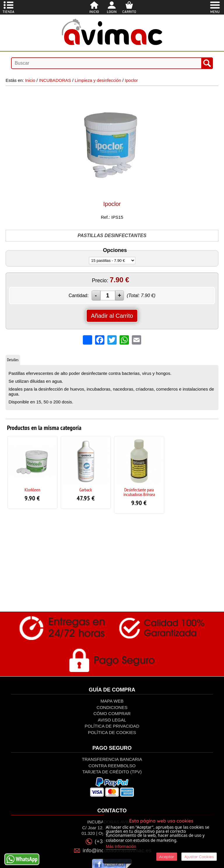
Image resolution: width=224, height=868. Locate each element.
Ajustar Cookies (199, 857)
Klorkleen (32, 490)
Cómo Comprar (112, 713)
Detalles (13, 360)
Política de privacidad (112, 726)
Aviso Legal (112, 720)
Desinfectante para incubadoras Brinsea (139, 492)
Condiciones (112, 707)
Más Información (121, 846)
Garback (86, 490)
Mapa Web (112, 701)
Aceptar (167, 857)
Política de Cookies (112, 732)
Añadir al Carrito (112, 316)
